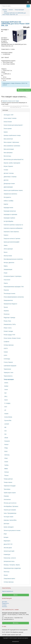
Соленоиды (7, 359)
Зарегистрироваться (8, 591)
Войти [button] (16, 595)
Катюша (6, 472)
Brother (6, 386)
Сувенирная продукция (10, 366)
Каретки (6, 204)
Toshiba (6, 465)
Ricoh (6, 451)
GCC (5, 407)
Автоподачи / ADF (9, 115)
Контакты (5, 607)
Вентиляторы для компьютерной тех (14, 159)
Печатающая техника (9, 293)
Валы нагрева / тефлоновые (11, 142)
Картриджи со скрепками (10, 214)
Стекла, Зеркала (8, 362)
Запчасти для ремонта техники (12, 530)
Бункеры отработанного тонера (12, 135)
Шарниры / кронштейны (10, 520)
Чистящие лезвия (8, 517)
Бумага (6, 132)
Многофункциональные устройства (13, 259)
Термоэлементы (8, 376)
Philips (6, 448)
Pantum (6, 445)
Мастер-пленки (8, 256)
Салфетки (6, 342)
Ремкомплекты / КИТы (10, 324)
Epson (6, 400)
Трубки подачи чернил (10, 493)
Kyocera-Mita (8, 420)
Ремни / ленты (8, 328)
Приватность (5, 603)
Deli (5, 393)
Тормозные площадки (10, 486)
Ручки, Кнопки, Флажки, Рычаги (12, 338)
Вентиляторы (7, 156)
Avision (6, 383)
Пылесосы (7, 314)
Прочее (6, 307)
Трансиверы (7, 489)
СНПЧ (5, 355)
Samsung (7, 455)
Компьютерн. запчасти (10, 558)
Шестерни (6, 524)
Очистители (7, 280)
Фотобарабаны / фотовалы (11, 506)
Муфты (6, 266)
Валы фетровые (8, 153)
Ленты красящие (8, 249)
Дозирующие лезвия (9, 184)
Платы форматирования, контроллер (14, 297)
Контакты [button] (16, 623)
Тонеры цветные (8, 479)
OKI (5, 434)
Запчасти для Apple (9, 551)
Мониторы (7, 572)
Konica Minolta (8, 417)
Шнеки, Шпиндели (9, 527)
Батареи (6, 537)
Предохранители (8, 300)
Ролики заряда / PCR (9, 335)
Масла (6, 252)
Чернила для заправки (10, 510)
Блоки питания (8, 122)
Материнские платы (9, 561)
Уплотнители (7, 500)
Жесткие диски (8, 548)
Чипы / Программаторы (10, 513)
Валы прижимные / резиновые (12, 146)
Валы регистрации (9, 149)
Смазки (6, 352)
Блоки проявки (8, 129)
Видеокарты (7, 541)
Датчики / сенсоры (9, 173)
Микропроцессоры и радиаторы (12, 568)
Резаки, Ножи (7, 321)
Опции (6, 273)
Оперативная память (9, 579)
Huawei (6, 414)
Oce (5, 431)
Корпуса (6, 235)
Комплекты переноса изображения (13, 228)
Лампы (6, 245)
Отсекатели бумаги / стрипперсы (13, 276)
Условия (4, 605)
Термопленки (7, 369)
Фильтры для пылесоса (10, 503)
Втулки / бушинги (8, 166)
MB (5, 427)
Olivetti (6, 438)
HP (5, 410)
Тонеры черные (8, 482)
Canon (6, 390)
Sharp (6, 458)
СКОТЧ (6, 348)
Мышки (6, 575)
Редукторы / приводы (9, 318)
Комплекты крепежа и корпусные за (13, 225)
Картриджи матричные (10, 211)
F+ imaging (7, 403)
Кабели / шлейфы (9, 201)
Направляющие (8, 269)
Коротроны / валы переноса (11, 232)
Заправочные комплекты (10, 194)
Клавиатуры (7, 554)
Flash (5, 534)
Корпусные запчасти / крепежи (12, 239)
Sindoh (6, 462)
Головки (6, 170)
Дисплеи (6, 180)
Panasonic (7, 441)
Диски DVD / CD (8, 544)
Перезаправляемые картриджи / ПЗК (14, 287)
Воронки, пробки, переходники (12, 163)
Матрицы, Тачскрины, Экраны (12, 565)
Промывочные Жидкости (10, 304)
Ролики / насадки (8, 331)
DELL (6, 396)
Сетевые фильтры (9, 345)
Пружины (6, 311)
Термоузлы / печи (8, 373)
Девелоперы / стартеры (10, 177)
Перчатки (6, 290)
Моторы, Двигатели (9, 263)
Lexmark (6, 424)
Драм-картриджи (8, 187)
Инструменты (7, 197)
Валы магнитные (8, 139)
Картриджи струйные (9, 218)
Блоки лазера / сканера (10, 118)
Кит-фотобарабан (8, 221)
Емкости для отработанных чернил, (13, 190)
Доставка (5, 602)
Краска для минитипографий (12, 242)
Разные (6, 475)
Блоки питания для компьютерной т (13, 125)
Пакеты (6, 283)
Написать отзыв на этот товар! (11, 101)
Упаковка (6, 496)
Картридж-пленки (8, 208)
